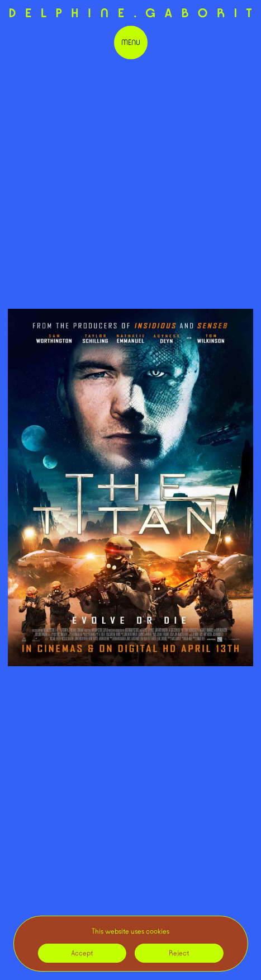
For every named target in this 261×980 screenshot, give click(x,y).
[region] (130, 944)
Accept (82, 953)
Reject (179, 953)
